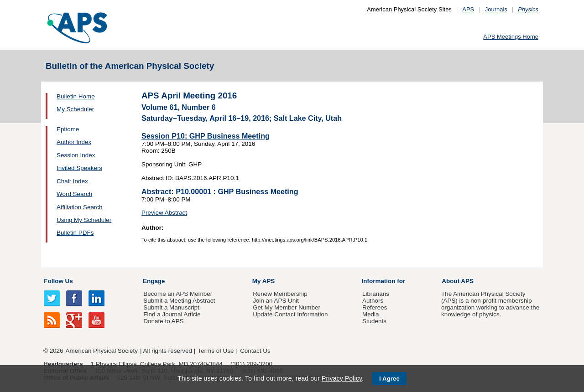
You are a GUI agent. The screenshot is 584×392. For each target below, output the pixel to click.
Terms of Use (216, 351)
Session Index (76, 155)
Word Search (74, 194)
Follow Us (58, 281)
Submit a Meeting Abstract (179, 301)
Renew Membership (280, 294)
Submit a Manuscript (171, 307)
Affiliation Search (80, 207)
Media (371, 314)
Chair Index (72, 181)
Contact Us (255, 351)
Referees (375, 307)
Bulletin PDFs (75, 233)
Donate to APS (163, 321)
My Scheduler (75, 109)
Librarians (376, 294)
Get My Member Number (287, 307)
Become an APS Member (178, 294)
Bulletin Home (76, 96)
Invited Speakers (79, 168)
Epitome (68, 129)
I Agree (389, 379)
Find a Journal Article (172, 314)
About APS (458, 281)
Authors (373, 301)
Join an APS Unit (276, 301)
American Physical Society (102, 351)
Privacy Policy (342, 378)
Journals (496, 9)
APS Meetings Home (511, 37)
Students (374, 321)
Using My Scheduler (84, 220)
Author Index (74, 142)
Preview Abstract (164, 213)
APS (468, 9)
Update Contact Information (290, 314)
